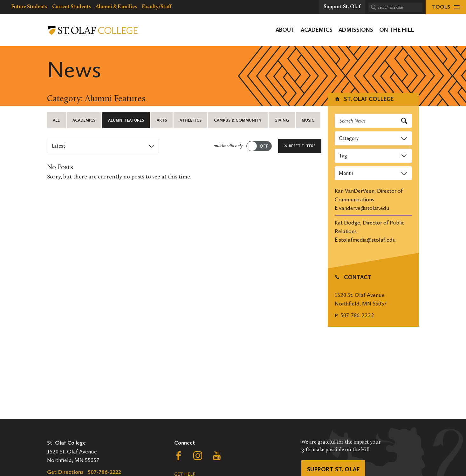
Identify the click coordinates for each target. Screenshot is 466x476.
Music (308, 120)
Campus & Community (238, 120)
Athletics (191, 120)
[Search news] (373, 121)
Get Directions (65, 472)
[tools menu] (446, 7)
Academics (84, 120)
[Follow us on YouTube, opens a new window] (217, 457)
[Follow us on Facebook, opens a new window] (179, 457)
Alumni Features (126, 120)
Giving (282, 120)
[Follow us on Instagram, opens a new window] (198, 457)
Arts (162, 120)
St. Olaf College (364, 99)
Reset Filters (300, 146)
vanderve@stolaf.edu (364, 208)
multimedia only (228, 146)
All (56, 120)
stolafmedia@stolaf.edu (367, 240)
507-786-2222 (357, 315)
